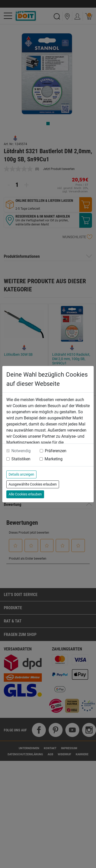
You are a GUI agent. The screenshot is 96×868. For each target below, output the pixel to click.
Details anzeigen (21, 474)
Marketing (54, 459)
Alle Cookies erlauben (25, 494)
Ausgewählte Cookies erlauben (33, 484)
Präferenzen (56, 451)
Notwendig (21, 451)
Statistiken (21, 459)
